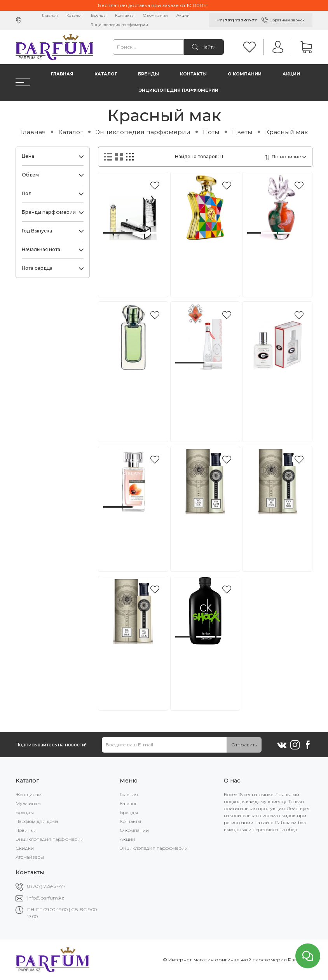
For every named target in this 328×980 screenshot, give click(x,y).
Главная (50, 15)
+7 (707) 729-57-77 (237, 20)
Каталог (74, 15)
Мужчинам (28, 803)
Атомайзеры (30, 857)
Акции (183, 15)
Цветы (242, 132)
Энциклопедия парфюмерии (120, 25)
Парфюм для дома (37, 821)
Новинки (26, 830)
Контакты (125, 15)
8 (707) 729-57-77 (46, 886)
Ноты (211, 132)
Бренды (99, 15)
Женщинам (29, 794)
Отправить (244, 745)
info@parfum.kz (46, 898)
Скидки (25, 848)
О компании (155, 15)
